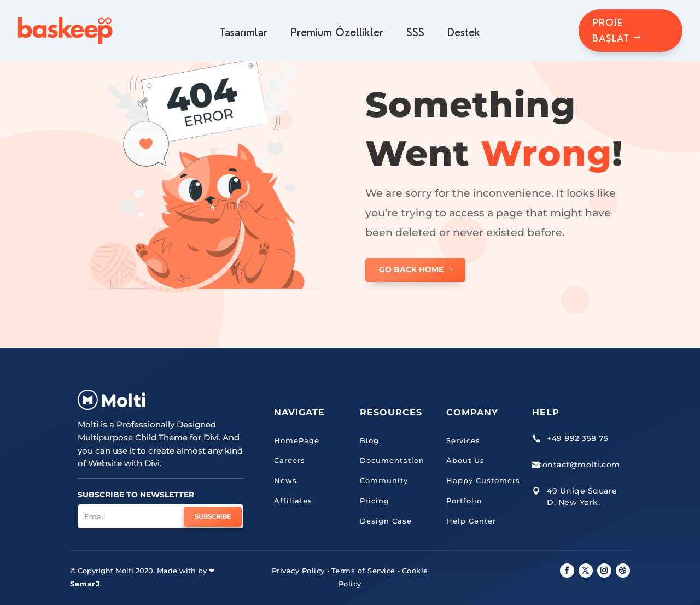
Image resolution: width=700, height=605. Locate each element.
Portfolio (464, 501)
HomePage (297, 440)
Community (384, 480)
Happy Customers (483, 480)
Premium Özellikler (337, 33)
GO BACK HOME (411, 269)
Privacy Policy (298, 571)
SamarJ (85, 584)
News (285, 480)
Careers (290, 460)
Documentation (392, 460)
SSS (415, 33)
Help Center (471, 521)
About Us (465, 460)
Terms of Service (363, 571)
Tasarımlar (243, 33)
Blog (369, 440)
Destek (464, 33)
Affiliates (293, 501)
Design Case (386, 521)
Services (463, 440)
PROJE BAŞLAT (611, 30)
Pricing (375, 501)
